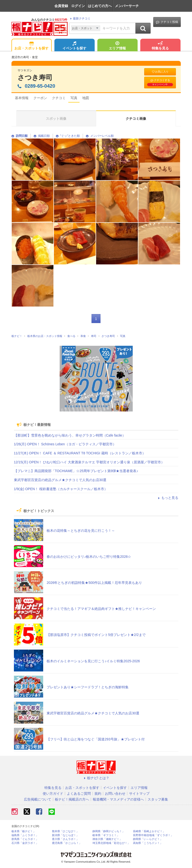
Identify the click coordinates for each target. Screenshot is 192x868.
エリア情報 (117, 46)
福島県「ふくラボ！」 (25, 835)
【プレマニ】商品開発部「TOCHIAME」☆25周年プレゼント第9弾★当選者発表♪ (76, 471)
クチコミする (160, 82)
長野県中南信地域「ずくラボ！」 (153, 835)
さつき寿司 (35, 78)
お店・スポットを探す (31, 46)
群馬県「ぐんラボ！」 (25, 839)
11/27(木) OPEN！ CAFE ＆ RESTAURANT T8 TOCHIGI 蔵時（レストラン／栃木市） (80, 453)
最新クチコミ (80, 19)
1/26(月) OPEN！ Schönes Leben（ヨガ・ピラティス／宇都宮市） (65, 444)
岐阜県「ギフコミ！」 (106, 835)
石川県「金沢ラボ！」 (25, 843)
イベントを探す (74, 46)
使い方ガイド (53, 793)
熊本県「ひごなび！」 (65, 831)
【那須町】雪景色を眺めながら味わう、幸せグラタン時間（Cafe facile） (70, 435)
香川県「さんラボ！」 (65, 839)
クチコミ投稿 (167, 22)
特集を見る (160, 46)
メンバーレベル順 (100, 136)
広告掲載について (38, 799)
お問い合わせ (115, 793)
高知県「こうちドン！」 (148, 843)
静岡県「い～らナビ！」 (148, 839)
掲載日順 (42, 136)
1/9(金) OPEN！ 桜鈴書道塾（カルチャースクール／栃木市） (61, 489)
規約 (98, 793)
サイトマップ (139, 793)
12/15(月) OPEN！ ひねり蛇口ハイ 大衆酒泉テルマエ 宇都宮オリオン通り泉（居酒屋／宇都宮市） (89, 462)
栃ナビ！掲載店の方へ (72, 799)
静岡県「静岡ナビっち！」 (109, 831)
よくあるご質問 (79, 793)
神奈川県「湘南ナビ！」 (107, 839)
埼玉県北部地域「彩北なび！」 (111, 843)
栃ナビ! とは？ (96, 778)
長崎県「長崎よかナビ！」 (149, 831)
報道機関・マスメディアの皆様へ (118, 799)
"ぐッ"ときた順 (68, 136)
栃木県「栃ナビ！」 (24, 831)
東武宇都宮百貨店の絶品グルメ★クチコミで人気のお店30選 (60, 480)
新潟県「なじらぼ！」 (65, 835)
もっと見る (168, 498)
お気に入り (160, 72)
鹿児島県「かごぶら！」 (67, 843)
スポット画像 (56, 119)
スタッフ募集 (158, 799)
